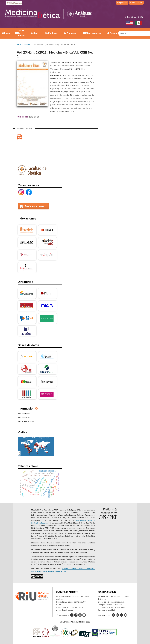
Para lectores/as (24, 414)
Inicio (7, 33)
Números (72, 33)
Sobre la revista (22, 33)
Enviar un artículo (34, 206)
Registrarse (122, 3)
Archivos (27, 45)
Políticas (53, 33)
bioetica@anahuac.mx (39, 523)
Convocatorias (94, 33)
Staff (36, 33)
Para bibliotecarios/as (26, 421)
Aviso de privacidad (65, 610)
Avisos (113, 33)
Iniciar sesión (136, 3)
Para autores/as (24, 417)
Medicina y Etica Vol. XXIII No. (20, 137)
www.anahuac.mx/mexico (85, 520)
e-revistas (14, 3)
